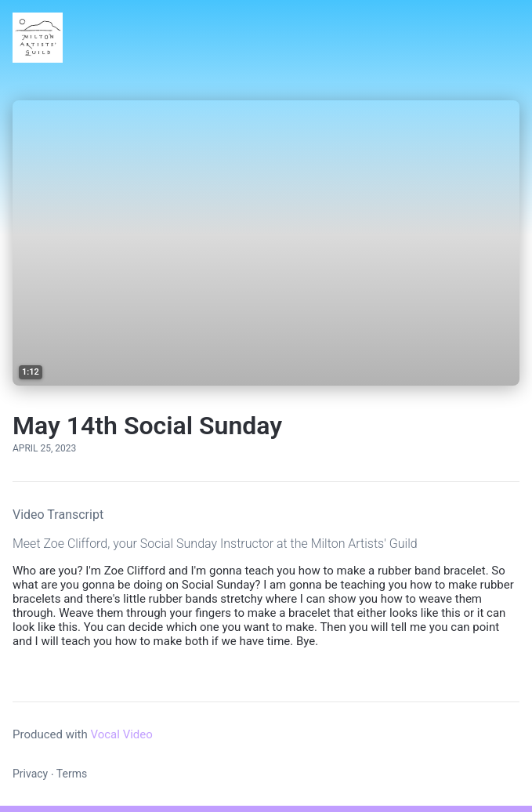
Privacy (30, 774)
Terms (72, 774)
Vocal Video (121, 734)
